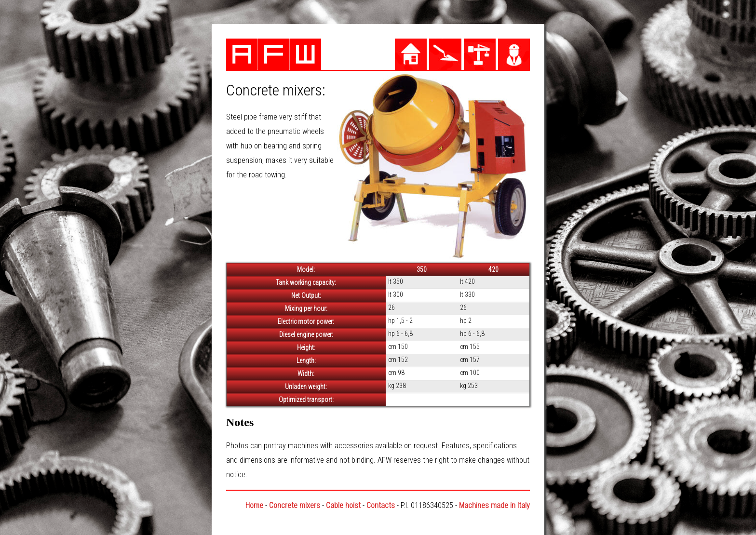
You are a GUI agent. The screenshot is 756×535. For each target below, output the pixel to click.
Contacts (381, 505)
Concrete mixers (295, 505)
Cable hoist (343, 505)
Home (254, 505)
